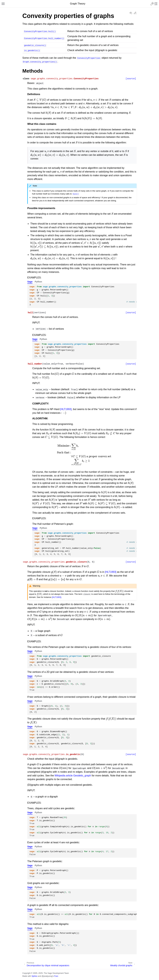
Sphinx (34, 976)
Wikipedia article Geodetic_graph (73, 776)
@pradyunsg (47, 976)
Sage (30, 282)
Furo (56, 976)
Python (38, 282)
